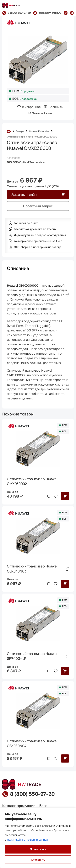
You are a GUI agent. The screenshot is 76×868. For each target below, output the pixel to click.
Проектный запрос (38, 206)
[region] (38, 838)
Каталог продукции (19, 806)
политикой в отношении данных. (28, 840)
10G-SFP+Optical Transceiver (26, 162)
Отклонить (38, 860)
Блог (43, 806)
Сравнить (55, 107)
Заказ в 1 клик (42, 113)
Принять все (38, 849)
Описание (18, 268)
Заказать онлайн (24, 195)
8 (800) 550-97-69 (32, 794)
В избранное (31, 107)
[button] (65, 496)
